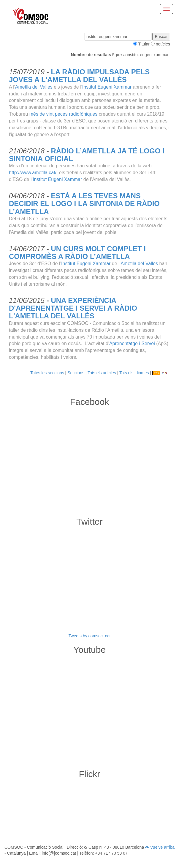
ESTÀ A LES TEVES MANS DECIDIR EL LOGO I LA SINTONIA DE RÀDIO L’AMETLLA (84, 204)
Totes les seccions (47, 373)
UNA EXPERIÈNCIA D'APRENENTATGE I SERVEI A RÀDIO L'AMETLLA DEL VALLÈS (73, 308)
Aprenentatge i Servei (132, 343)
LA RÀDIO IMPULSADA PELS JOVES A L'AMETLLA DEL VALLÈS (79, 76)
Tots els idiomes (134, 373)
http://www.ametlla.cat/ (33, 173)
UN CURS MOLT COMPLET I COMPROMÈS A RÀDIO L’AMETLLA (77, 253)
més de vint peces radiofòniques (63, 114)
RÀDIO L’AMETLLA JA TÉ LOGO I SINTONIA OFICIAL (87, 155)
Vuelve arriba (160, 847)
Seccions (76, 373)
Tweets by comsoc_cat (90, 636)
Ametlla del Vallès (34, 87)
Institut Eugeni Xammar (107, 87)
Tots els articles (102, 373)
